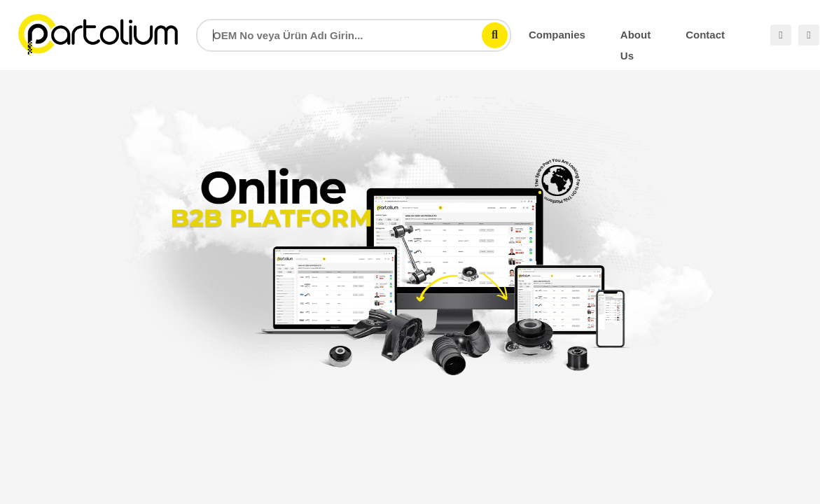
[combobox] (354, 35)
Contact (705, 35)
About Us (635, 37)
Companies (557, 35)
